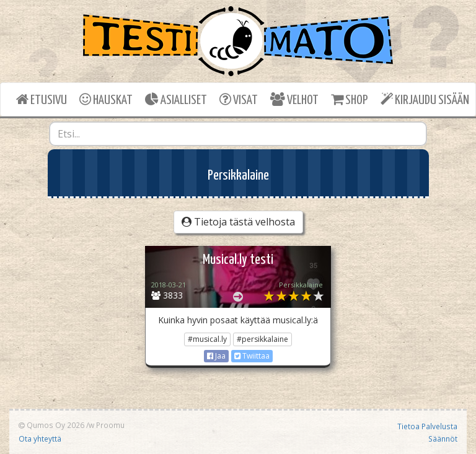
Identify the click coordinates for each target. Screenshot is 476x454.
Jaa (216, 356)
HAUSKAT (106, 99)
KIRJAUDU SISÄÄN (425, 99)
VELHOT (294, 99)
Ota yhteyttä (40, 439)
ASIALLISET (176, 99)
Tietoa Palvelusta (427, 426)
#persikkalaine (262, 339)
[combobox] (238, 134)
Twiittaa (252, 356)
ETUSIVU (42, 99)
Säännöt (443, 439)
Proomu (110, 425)
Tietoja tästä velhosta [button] (238, 222)
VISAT (239, 99)
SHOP (349, 99)
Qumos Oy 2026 (51, 425)
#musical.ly (207, 339)
